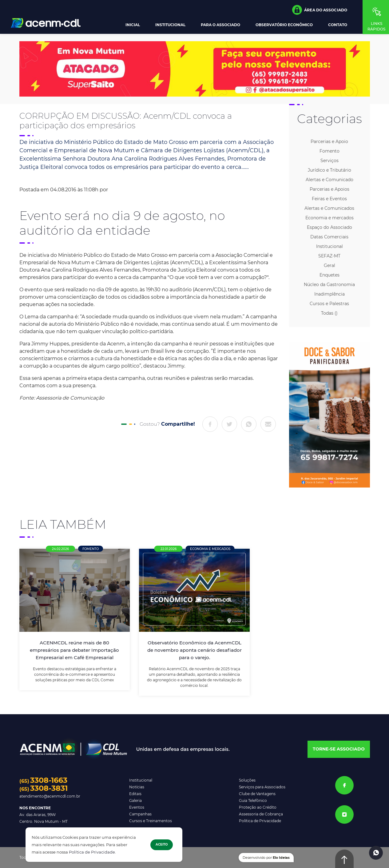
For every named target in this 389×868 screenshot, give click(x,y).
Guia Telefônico (253, 800)
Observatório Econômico (284, 25)
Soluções (247, 780)
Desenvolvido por (266, 858)
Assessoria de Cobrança (261, 814)
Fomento (329, 151)
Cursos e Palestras (329, 304)
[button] (320, 10)
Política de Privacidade (92, 852)
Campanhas (140, 814)
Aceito (162, 844)
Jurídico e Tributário (329, 170)
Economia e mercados (329, 218)
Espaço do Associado (329, 227)
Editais (135, 794)
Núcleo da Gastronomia (329, 285)
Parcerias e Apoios (329, 189)
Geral (329, 265)
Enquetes (329, 275)
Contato (338, 25)
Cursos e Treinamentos (151, 821)
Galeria (135, 800)
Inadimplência (329, 294)
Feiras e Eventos (329, 199)
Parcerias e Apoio (329, 141)
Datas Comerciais (329, 237)
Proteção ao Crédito (258, 807)
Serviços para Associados (262, 787)
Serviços (329, 161)
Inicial (133, 25)
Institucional (170, 25)
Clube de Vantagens (257, 794)
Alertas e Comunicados (329, 208)
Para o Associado (220, 25)
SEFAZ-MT (329, 256)
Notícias (137, 787)
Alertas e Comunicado (329, 180)
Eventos (137, 807)
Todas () (329, 313)
